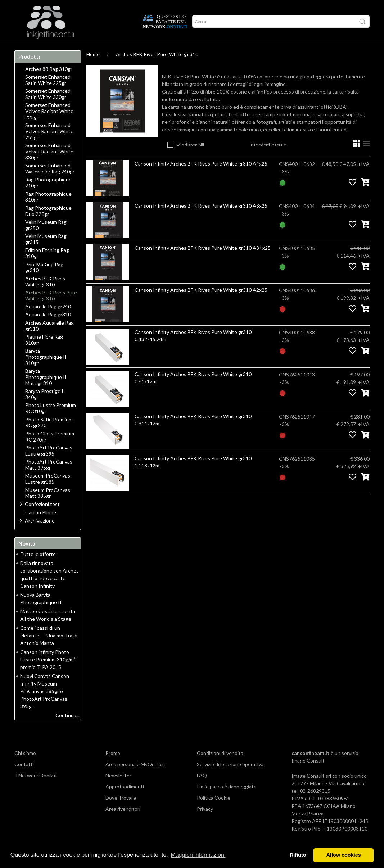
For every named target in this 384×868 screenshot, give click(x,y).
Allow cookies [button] (344, 855)
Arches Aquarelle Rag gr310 (49, 340)
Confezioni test (42, 518)
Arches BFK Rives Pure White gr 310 (157, 68)
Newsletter (118, 789)
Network (145, 50)
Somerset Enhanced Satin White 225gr (48, 94)
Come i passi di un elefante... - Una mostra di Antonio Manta (49, 649)
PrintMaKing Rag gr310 (44, 282)
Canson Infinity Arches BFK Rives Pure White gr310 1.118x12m (193, 476)
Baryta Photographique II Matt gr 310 (46, 391)
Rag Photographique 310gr (48, 211)
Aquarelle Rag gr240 (48, 321)
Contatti (24, 778)
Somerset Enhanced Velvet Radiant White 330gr (49, 166)
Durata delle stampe (105, 50)
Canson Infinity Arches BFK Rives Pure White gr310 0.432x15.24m (193, 350)
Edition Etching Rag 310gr (47, 267)
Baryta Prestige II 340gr (45, 408)
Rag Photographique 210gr (48, 197)
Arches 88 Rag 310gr (49, 83)
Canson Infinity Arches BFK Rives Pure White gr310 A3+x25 (203, 262)
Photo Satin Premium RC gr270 (49, 437)
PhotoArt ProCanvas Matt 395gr (49, 479)
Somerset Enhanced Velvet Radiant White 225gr (49, 125)
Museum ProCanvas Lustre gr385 (48, 493)
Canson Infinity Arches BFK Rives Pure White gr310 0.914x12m (193, 434)
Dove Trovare (121, 812)
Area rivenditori (123, 823)
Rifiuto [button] (298, 855)
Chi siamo (25, 767)
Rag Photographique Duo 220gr (48, 225)
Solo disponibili (190, 159)
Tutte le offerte (38, 568)
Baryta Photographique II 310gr (46, 371)
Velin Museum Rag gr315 (46, 253)
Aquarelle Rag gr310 (48, 329)
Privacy (205, 823)
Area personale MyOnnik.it (135, 778)
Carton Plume (41, 526)
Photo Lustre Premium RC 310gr (51, 422)
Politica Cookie (214, 812)
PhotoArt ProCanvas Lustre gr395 (49, 465)
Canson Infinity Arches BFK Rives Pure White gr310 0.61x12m (193, 392)
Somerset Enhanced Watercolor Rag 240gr (50, 183)
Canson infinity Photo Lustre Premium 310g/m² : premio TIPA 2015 (49, 673)
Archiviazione (40, 535)
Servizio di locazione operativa (230, 778)
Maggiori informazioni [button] (198, 855)
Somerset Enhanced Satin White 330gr (48, 108)
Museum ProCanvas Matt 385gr (48, 507)
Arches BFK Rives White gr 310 (45, 296)
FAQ (202, 789)
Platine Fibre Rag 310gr (44, 354)
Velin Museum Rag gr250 (46, 239)
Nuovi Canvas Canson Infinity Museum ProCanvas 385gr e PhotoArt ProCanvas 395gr (45, 705)
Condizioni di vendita (220, 767)
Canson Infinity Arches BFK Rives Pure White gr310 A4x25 (201, 178)
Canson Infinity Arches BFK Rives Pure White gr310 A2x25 (201, 304)
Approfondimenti (56, 50)
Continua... (67, 729)
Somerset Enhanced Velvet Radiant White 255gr (49, 145)
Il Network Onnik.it (36, 789)
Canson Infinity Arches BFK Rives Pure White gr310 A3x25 (201, 220)
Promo (170, 50)
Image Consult (308, 775)
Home (24, 50)
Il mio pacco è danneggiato (227, 801)
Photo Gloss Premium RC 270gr (50, 451)
